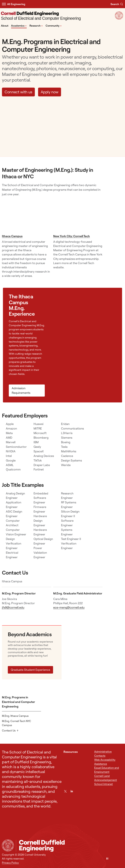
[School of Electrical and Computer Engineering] (41, 16)
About (5, 26)
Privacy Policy (10, 863)
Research (36, 25)
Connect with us (18, 92)
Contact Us (9, 730)
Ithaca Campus (12, 236)
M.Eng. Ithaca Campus (15, 716)
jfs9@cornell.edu (13, 607)
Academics (19, 25)
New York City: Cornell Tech (72, 236)
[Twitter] (65, 791)
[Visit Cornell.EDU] (119, 19)
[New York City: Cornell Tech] (78, 216)
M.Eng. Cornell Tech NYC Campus (17, 723)
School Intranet (104, 784)
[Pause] (107, 859)
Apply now (50, 92)
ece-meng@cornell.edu (69, 607)
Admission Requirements (21, 390)
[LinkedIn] (72, 791)
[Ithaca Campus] (27, 216)
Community (54, 25)
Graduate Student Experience (30, 670)
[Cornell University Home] (8, 845)
